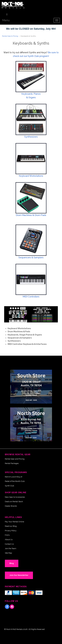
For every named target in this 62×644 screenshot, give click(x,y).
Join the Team (11, 548)
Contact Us (9, 544)
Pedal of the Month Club (15, 481)
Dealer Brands (11, 506)
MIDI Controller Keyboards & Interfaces (27, 344)
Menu (6, 20)
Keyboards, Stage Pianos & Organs (25, 335)
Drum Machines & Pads (19, 332)
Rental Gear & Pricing (10, 36)
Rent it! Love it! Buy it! (14, 477)
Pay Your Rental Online (14, 522)
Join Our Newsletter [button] (19, 575)
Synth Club (9, 486)
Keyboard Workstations (31, 176)
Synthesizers (31, 137)
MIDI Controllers (31, 297)
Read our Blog (11, 526)
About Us (9, 540)
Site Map (8, 553)
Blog (12, 563)
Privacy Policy (11, 531)
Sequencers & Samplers (31, 258)
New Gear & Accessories (15, 497)
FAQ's (7, 535)
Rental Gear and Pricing (15, 459)
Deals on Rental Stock (14, 502)
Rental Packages (12, 463)
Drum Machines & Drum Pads (31, 215)
